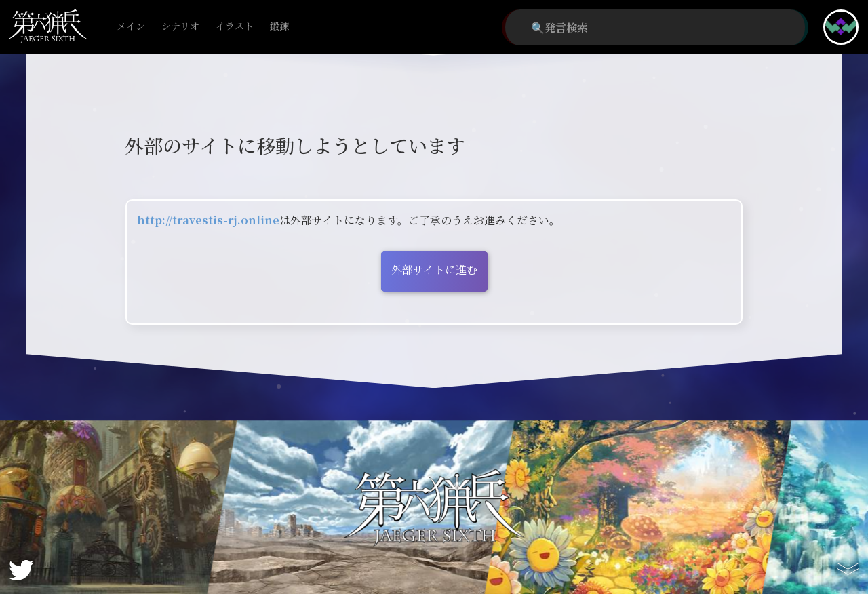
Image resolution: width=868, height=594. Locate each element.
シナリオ (180, 27)
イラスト (235, 27)
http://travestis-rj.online (208, 220)
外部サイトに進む (434, 270)
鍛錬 (279, 27)
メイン (131, 27)
